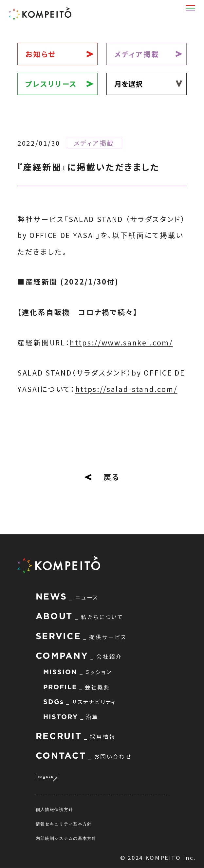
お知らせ (41, 54)
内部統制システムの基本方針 (66, 839)
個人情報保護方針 (54, 810)
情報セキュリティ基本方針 (64, 824)
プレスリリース (51, 84)
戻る (102, 477)
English (52, 776)
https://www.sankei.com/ (121, 342)
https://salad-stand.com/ (126, 389)
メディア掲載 (137, 54)
